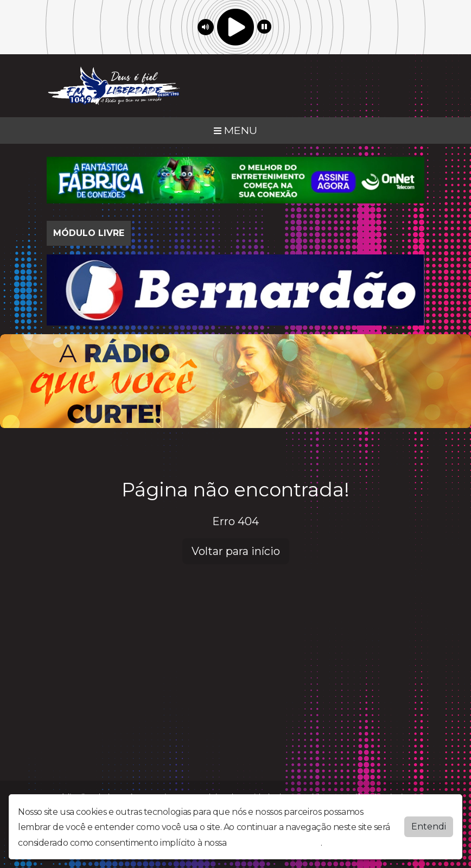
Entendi (429, 826)
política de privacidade (275, 843)
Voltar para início (236, 551)
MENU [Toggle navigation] (235, 130)
